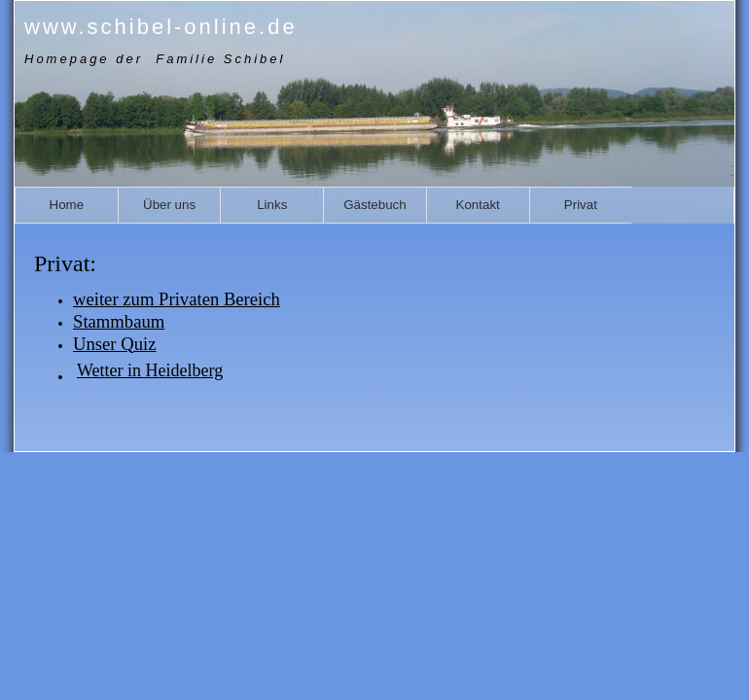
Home (67, 205)
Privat (581, 205)
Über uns (169, 205)
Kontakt (478, 205)
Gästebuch (374, 205)
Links (272, 205)
